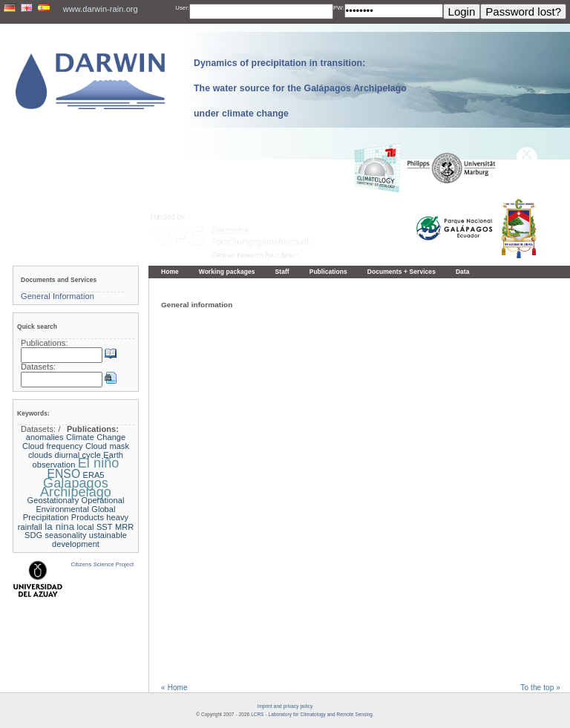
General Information (58, 296)
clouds (40, 455)
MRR (124, 527)
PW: (339, 8)
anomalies (45, 437)
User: (182, 8)
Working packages (227, 272)
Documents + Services (402, 272)
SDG (33, 535)
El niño (99, 463)
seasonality (66, 535)
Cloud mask (107, 446)
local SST (95, 527)
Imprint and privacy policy (285, 706)
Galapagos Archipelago (76, 488)
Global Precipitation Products (69, 514)
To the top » (540, 688)
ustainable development (89, 540)
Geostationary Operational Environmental (76, 505)
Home (170, 272)
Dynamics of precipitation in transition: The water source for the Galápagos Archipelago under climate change (300, 88)
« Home (174, 688)
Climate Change (96, 437)
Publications (328, 272)
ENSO (63, 474)
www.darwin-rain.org (101, 9)
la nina (59, 527)
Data (463, 272)
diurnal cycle (78, 455)
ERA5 (93, 475)
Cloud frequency (53, 446)
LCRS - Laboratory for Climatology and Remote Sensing (312, 714)
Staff (282, 272)
